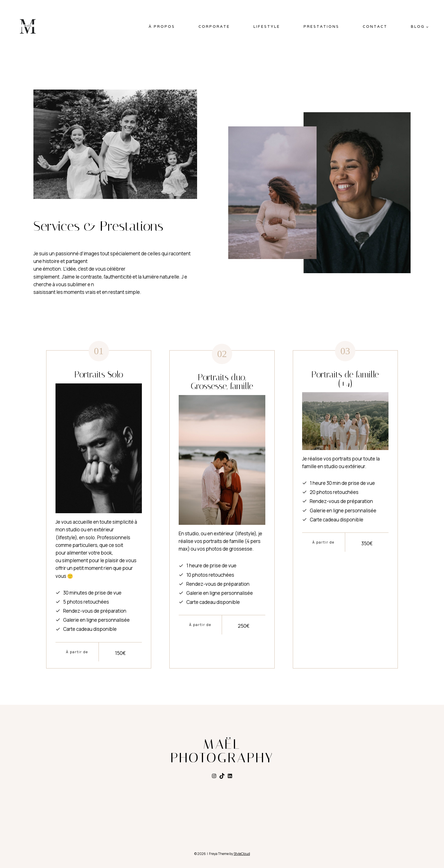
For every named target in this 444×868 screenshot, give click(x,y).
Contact (375, 26)
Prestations (321, 26)
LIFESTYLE (267, 26)
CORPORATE (214, 26)
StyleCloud (242, 853)
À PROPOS (162, 26)
